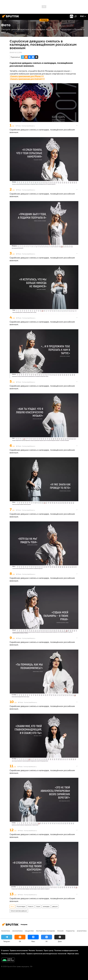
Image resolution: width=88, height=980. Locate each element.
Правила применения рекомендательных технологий (46, 954)
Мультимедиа (21, 906)
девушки (55, 906)
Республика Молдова (46, 931)
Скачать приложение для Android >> (27, 79)
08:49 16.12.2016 (16, 52)
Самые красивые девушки (19, 911)
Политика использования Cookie (13, 954)
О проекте (5, 950)
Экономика (17, 931)
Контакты (39, 950)
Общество (29, 931)
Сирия (38, 906)
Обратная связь (73, 954)
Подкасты (70, 931)
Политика (6, 931)
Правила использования (19, 950)
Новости (31, 906)
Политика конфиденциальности (66, 950)
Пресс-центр (49, 950)
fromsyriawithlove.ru (28, 126)
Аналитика (82, 931)
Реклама (32, 950)
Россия (60, 931)
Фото (12, 906)
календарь (46, 906)
